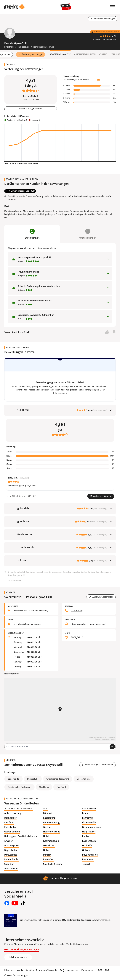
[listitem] (19, 809)
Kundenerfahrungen (85, 54)
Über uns (115, 54)
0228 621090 (77, 611)
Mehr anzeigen (15, 581)
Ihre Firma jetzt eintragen (22, 950)
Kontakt (103, 54)
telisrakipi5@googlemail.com (27, 624)
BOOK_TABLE (77, 637)
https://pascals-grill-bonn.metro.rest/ (88, 624)
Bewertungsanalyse (60, 54)
